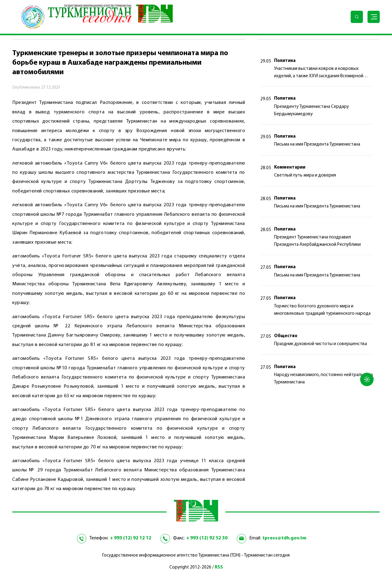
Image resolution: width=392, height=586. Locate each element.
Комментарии (290, 167)
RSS (219, 567)
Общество (286, 336)
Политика (285, 61)
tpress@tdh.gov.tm (284, 538)
